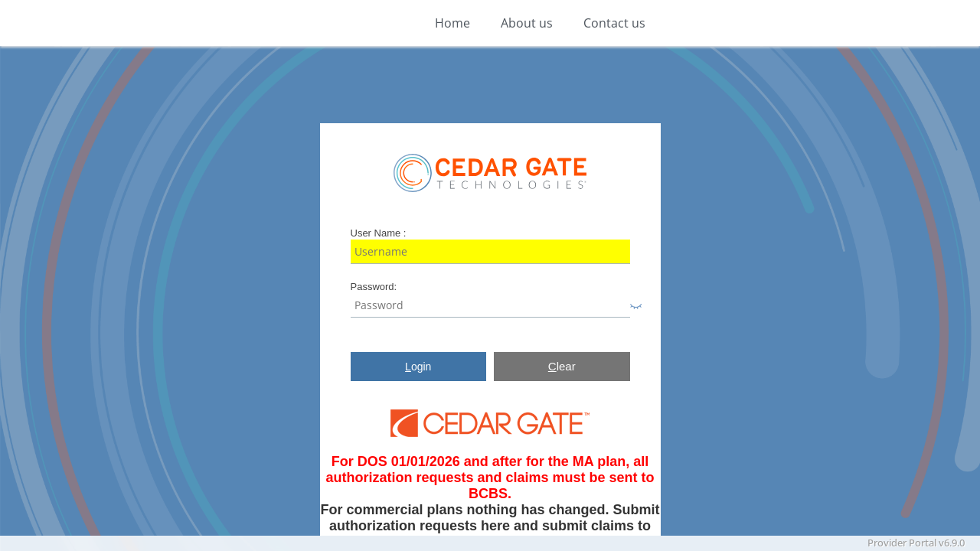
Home (452, 23)
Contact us (614, 23)
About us (527, 23)
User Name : (379, 233)
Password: (374, 287)
